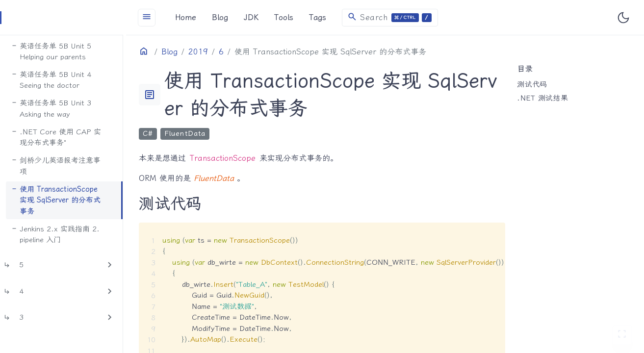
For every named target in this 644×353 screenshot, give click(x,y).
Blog (241, 17)
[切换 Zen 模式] (622, 335)
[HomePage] (74, 18)
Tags (339, 17)
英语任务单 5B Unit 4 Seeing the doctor (77, 71)
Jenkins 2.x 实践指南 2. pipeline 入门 (81, 214)
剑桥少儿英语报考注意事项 (85, 151)
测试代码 (537, 84)
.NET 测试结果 (548, 98)
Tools (305, 17)
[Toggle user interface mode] (623, 18)
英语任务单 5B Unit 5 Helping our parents (77, 43)
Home (207, 17)
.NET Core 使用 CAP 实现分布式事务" (85, 128)
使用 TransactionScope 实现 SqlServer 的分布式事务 (81, 179)
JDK (272, 17)
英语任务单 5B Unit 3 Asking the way (77, 100)
